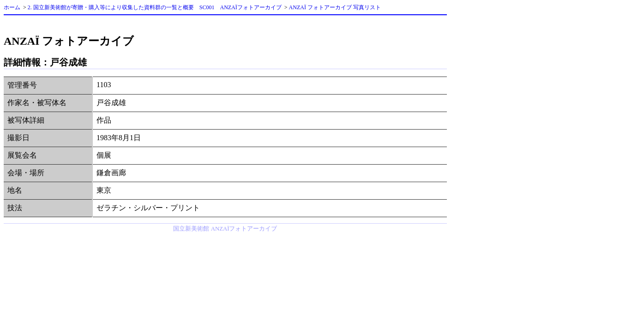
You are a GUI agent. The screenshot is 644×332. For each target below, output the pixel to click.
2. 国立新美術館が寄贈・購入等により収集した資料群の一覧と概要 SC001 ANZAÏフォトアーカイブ (155, 7)
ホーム (12, 7)
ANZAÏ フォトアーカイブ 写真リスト (335, 7)
